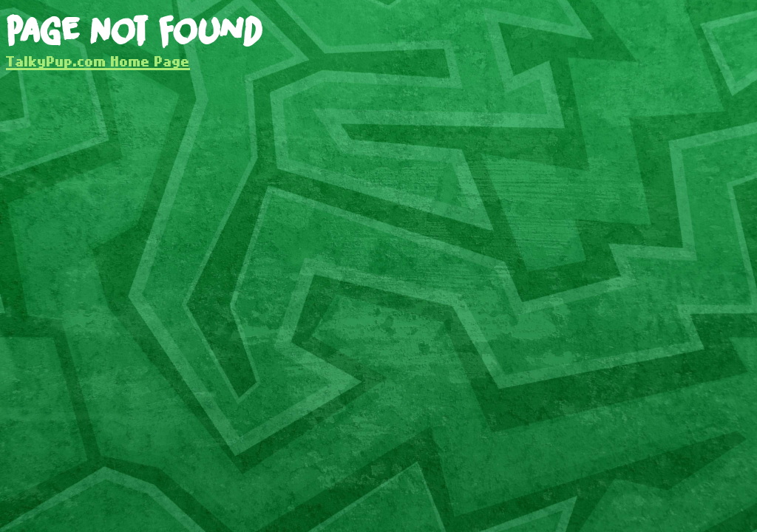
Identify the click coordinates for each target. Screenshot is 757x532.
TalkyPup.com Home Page (98, 61)
